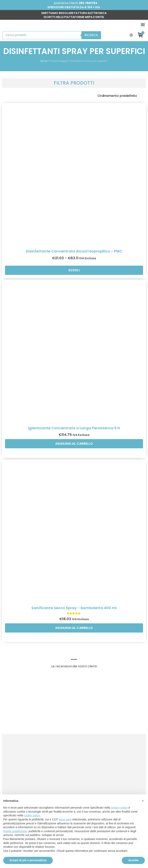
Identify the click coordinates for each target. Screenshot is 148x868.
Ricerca (91, 35)
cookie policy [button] (32, 815)
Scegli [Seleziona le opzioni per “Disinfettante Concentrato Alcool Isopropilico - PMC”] (74, 270)
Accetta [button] (133, 860)
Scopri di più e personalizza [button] (28, 860)
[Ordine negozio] (120, 96)
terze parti (65, 819)
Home (44, 61)
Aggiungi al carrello (74, 444)
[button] (143, 25)
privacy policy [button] (119, 808)
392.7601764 (88, 3)
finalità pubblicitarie (15, 831)
